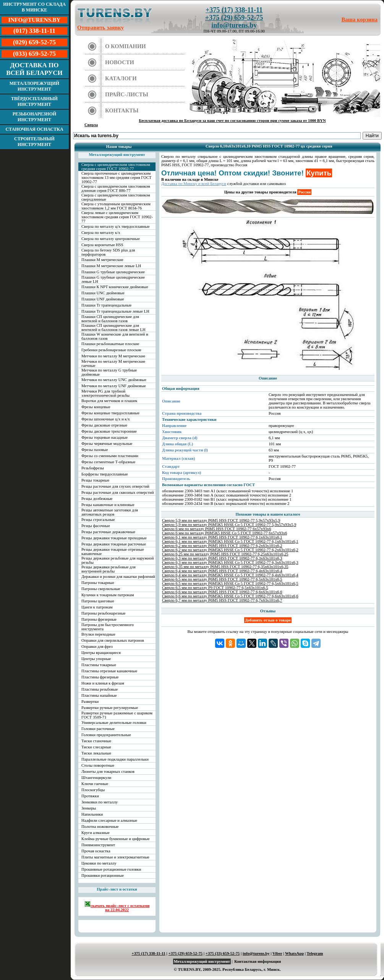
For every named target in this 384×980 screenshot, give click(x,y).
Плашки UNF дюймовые (103, 299)
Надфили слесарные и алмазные (109, 820)
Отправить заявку (100, 28)
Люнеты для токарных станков (108, 772)
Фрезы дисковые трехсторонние (109, 431)
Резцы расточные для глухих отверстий (115, 486)
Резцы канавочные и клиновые (108, 505)
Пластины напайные (99, 695)
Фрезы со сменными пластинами (110, 456)
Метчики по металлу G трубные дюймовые (109, 372)
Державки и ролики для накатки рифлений (118, 577)
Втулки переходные (98, 634)
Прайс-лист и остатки (117, 889)
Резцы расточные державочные (108, 532)
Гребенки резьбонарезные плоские (111, 350)
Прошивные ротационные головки (111, 869)
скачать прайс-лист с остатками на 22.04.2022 (117, 906)
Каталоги (121, 78)
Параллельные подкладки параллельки (115, 759)
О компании (126, 46)
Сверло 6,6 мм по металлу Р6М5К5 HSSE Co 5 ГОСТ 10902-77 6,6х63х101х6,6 (230, 596)
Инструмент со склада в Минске (34, 7)
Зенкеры (89, 808)
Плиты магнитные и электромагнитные (115, 857)
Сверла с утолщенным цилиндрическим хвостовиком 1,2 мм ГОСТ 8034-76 (116, 206)
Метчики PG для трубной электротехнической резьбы (105, 393)
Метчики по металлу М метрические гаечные (113, 363)
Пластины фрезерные (100, 677)
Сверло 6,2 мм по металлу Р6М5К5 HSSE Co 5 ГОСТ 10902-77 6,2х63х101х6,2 (230, 550)
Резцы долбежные (97, 499)
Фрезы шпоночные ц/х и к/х (106, 419)
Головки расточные (98, 729)
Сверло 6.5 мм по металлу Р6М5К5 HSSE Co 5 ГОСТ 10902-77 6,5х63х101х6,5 (230, 583)
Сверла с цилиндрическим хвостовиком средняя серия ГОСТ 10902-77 (116, 167)
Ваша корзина (360, 19)
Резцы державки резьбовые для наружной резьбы (117, 560)
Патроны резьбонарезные (104, 613)
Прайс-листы (127, 94)
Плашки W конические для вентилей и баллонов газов (115, 336)
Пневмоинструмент (98, 845)
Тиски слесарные (96, 747)
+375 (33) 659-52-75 (223, 953)
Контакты (122, 110)
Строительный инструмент (34, 142)
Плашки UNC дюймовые (103, 293)
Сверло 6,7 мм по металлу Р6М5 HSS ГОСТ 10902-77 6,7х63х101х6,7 (222, 600)
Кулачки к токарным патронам (108, 595)
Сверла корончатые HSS (102, 245)
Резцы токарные (95, 480)
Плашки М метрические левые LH (111, 266)
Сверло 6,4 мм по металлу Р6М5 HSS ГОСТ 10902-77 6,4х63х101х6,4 (222, 571)
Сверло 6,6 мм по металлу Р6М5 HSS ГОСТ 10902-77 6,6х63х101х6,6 (222, 592)
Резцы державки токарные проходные (114, 538)
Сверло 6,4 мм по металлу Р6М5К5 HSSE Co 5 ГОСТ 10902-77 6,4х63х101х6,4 (230, 575)
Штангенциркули (96, 778)
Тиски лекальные (96, 753)
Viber (277, 953)
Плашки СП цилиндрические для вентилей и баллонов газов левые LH (113, 328)
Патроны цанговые (98, 601)
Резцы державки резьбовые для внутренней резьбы (109, 569)
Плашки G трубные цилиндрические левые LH (113, 279)
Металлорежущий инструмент (34, 86)
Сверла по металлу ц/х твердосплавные (115, 226)
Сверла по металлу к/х (101, 233)
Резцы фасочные (96, 526)
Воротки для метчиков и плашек (109, 401)
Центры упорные (96, 659)
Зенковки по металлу (100, 802)
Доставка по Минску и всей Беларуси (194, 184)
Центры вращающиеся (101, 653)
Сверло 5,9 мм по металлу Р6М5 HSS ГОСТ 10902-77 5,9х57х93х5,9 (221, 520)
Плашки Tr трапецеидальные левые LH (115, 311)
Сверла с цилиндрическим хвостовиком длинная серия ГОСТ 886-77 (116, 188)
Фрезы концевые (96, 407)
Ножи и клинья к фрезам (103, 683)
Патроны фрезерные (99, 619)
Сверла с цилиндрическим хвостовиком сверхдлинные (116, 197)
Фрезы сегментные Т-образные (108, 462)
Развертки (90, 702)
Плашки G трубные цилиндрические (113, 272)
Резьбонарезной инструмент (35, 117)
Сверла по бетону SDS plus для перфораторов (108, 252)
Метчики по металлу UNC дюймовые (114, 380)
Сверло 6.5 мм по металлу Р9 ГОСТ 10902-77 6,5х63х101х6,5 (215, 588)
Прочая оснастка (96, 851)
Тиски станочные (96, 741)
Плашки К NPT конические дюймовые (115, 287)
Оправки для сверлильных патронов (113, 640)
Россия (304, 192)
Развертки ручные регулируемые (110, 708)
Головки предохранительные (106, 735)
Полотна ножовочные (100, 827)
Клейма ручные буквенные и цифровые (116, 839)
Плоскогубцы (93, 790)
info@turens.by (234, 25)
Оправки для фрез (97, 647)
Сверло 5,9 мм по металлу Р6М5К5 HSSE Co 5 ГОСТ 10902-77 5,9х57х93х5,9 (229, 525)
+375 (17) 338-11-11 (234, 10)
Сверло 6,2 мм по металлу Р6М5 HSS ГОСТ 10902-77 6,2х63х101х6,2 (222, 546)
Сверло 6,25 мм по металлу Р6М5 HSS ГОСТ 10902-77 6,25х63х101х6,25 (225, 554)
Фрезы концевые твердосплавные (110, 413)
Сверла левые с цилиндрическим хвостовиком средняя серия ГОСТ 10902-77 (117, 217)
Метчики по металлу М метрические (113, 356)
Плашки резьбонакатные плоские (110, 344)
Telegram (315, 953)
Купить (319, 173)
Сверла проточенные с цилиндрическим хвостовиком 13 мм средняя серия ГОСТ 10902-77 (117, 178)
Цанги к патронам (97, 607)
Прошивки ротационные (103, 875)
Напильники (92, 814)
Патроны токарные (98, 583)
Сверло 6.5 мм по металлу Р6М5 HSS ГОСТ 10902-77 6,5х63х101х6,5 (222, 579)
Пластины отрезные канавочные (109, 671)
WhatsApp (294, 953)
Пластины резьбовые (100, 689)
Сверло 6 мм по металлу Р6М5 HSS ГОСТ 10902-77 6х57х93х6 (216, 529)
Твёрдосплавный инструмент (34, 101)
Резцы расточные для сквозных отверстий (118, 492)
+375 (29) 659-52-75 (234, 18)
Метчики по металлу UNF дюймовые (114, 386)
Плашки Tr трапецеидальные (106, 305)
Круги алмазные (96, 833)
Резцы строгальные (98, 520)
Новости (120, 62)
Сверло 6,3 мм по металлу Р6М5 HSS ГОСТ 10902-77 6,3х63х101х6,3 (222, 558)
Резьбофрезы (93, 468)
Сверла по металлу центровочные (111, 239)
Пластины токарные (99, 665)
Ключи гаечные (95, 784)
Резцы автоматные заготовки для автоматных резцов (110, 512)
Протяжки (90, 796)
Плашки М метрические (102, 260)
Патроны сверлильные (101, 589)
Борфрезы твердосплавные (105, 474)
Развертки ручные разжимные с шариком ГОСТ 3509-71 (117, 715)
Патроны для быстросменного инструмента (108, 627)
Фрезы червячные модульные (107, 444)
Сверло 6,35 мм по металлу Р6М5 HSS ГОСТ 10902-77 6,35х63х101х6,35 (225, 567)
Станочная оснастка (34, 129)
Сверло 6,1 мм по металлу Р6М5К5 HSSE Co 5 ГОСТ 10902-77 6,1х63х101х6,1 (230, 541)
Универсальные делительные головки (114, 723)
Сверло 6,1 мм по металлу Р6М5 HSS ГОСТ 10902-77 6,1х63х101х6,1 (222, 537)
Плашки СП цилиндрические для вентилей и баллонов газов (110, 319)
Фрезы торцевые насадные (105, 437)
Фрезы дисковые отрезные (104, 425)
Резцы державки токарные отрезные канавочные (113, 552)
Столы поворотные (98, 765)
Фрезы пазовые (95, 450)
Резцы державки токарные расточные (114, 544)
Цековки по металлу (99, 863)
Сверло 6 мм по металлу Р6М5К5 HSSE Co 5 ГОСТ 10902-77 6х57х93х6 (224, 533)
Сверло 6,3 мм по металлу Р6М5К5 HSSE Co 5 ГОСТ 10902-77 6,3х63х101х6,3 (230, 562)
